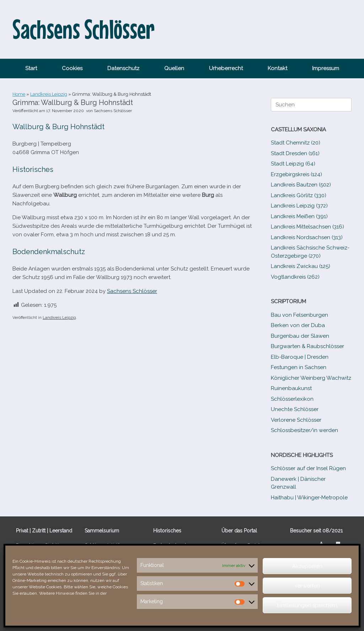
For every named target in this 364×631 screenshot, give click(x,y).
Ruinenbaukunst (291, 388)
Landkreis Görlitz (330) (299, 195)
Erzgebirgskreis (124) (296, 174)
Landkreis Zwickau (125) (301, 266)
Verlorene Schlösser (296, 420)
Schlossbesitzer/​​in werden (304, 430)
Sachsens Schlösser (113, 111)
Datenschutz (123, 68)
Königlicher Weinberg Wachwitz (311, 378)
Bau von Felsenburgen (299, 315)
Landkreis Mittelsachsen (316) (307, 227)
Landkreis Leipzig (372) (299, 206)
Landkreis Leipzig (49, 94)
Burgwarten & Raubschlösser (307, 346)
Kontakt (277, 68)
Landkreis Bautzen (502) (301, 185)
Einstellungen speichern (307, 605)
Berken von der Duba (298, 325)
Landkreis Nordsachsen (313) (307, 237)
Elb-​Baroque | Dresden (300, 357)
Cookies (72, 68)
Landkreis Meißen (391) (299, 216)
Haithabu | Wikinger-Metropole (309, 498)
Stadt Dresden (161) (295, 153)
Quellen (174, 68)
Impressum (326, 68)
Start (31, 68)
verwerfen (307, 586)
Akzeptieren (307, 566)
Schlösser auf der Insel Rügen (308, 468)
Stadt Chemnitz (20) (296, 143)
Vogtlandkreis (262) (295, 277)
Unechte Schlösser (295, 409)
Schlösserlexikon (292, 399)
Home (19, 94)
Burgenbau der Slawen (300, 336)
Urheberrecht (226, 68)
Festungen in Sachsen (299, 367)
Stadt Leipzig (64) (293, 164)
